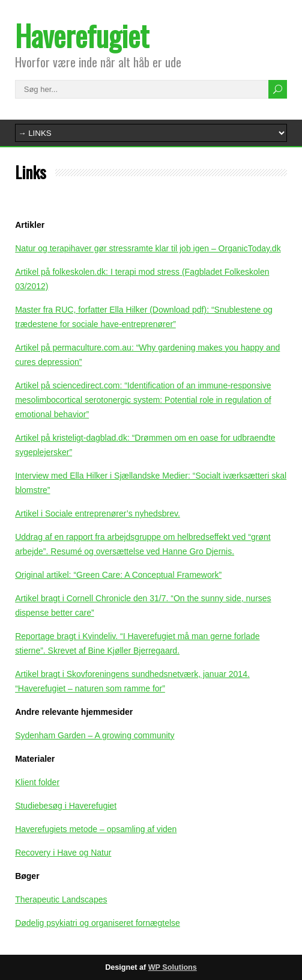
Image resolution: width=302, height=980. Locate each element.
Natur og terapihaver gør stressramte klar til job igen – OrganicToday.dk (148, 248)
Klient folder (37, 782)
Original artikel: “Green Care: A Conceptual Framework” (118, 575)
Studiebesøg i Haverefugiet (66, 806)
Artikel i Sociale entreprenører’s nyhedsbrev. (98, 513)
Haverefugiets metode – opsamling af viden (96, 829)
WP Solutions (173, 967)
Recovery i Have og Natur (63, 853)
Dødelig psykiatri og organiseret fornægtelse (98, 923)
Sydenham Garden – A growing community (95, 735)
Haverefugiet (82, 35)
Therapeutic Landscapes (61, 899)
